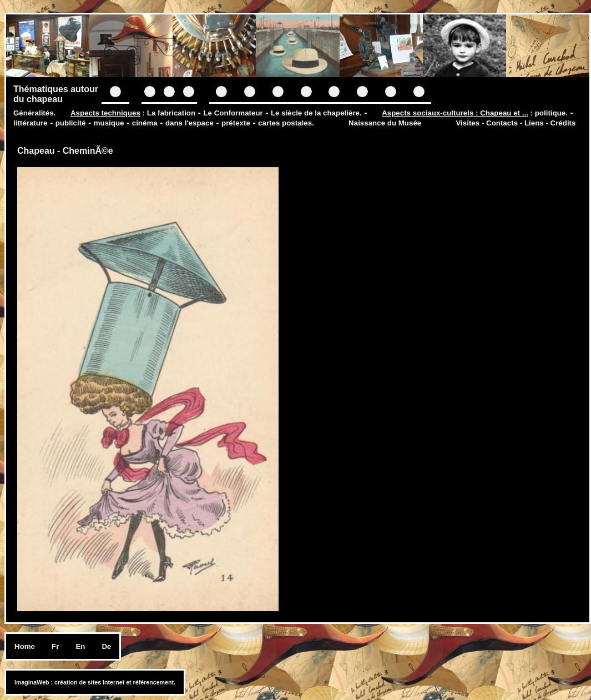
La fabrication (171, 113)
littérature (30, 123)
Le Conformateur (233, 113)
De (106, 646)
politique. (551, 113)
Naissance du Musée (385, 123)
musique (109, 123)
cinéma (145, 123)
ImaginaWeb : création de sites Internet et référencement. (95, 682)
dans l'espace (190, 123)
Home (25, 646)
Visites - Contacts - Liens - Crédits (516, 123)
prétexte (236, 123)
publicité (71, 123)
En (80, 646)
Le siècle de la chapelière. (316, 113)
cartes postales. (286, 123)
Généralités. (34, 113)
